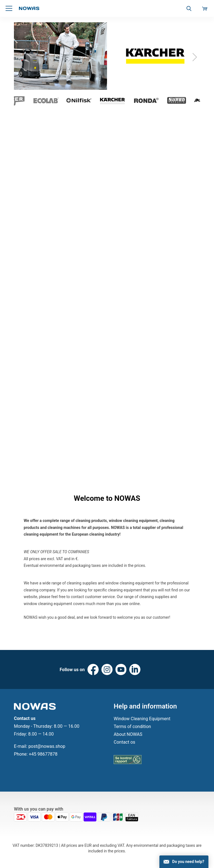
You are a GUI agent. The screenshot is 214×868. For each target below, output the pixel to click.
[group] (107, 57)
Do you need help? (188, 862)
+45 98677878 (43, 754)
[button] (195, 57)
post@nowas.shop (47, 746)
